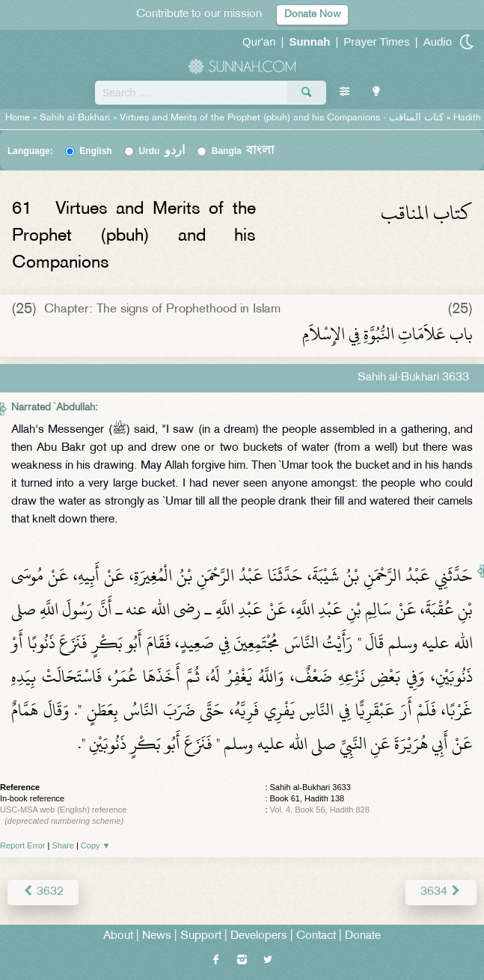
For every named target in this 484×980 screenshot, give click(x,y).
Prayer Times (376, 41)
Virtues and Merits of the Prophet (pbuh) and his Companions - (283, 118)
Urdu (162, 151)
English (95, 151)
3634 (441, 892)
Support (201, 936)
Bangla (243, 151)
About (118, 936)
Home (18, 118)
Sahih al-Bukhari (75, 118)
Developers (259, 936)
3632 (43, 892)
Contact (316, 936)
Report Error (23, 845)
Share (63, 845)
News (157, 936)
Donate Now (312, 15)
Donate (363, 936)
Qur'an (259, 41)
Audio (438, 41)
